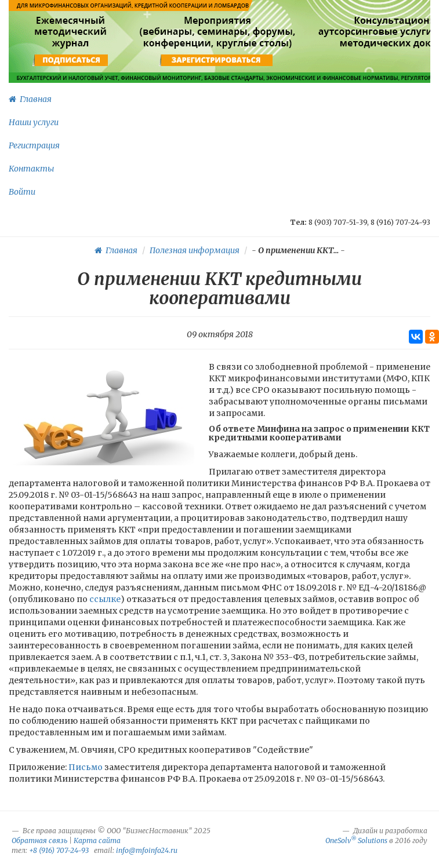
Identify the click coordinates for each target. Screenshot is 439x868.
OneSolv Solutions (356, 840)
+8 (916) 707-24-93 (59, 850)
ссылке (104, 599)
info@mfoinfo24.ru (147, 850)
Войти (22, 192)
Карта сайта (97, 840)
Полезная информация (195, 250)
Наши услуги (34, 122)
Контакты (31, 169)
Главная (30, 99)
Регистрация (34, 145)
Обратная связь (39, 840)
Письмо (86, 767)
